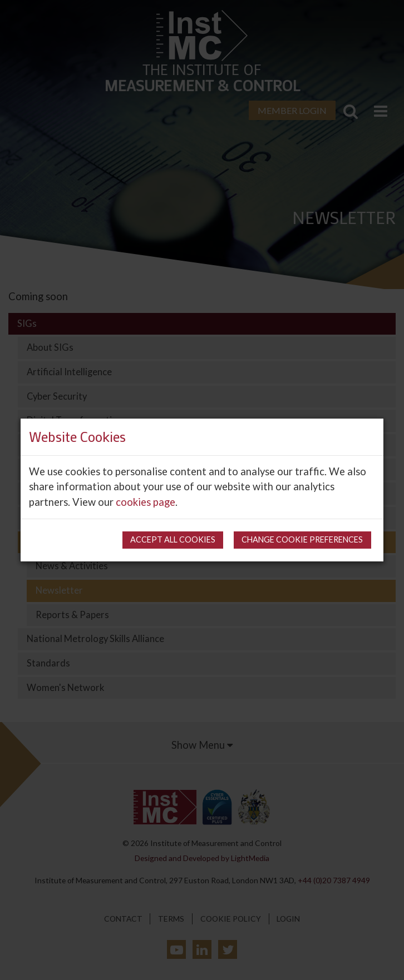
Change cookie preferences (302, 539)
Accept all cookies (173, 539)
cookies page (146, 502)
